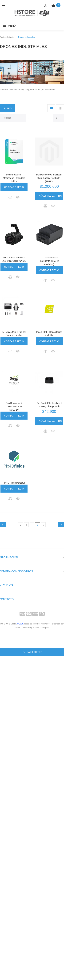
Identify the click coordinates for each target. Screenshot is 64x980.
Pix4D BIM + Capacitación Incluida (49, 334)
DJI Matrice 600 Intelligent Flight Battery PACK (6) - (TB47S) (49, 178)
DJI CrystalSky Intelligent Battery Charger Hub (49, 405)
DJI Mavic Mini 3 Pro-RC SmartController (14, 334)
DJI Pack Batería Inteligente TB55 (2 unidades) (49, 261)
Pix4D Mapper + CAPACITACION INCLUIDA (14, 406)
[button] (10, 197)
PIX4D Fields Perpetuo (14, 483)
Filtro (8, 108)
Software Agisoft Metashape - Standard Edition (14, 178)
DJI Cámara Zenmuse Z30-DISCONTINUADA (14, 259)
